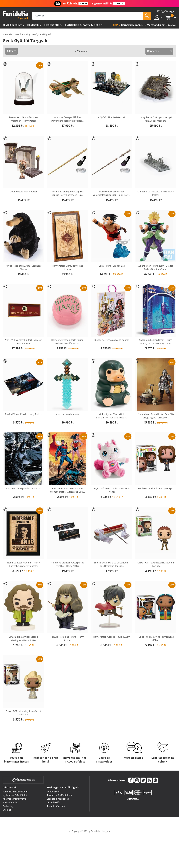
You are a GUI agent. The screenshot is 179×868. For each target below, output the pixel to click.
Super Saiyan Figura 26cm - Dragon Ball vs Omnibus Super (156, 267)
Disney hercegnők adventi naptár (112, 340)
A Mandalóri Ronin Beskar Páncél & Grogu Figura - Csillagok (156, 416)
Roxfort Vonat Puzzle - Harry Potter (23, 414)
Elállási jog (8, 806)
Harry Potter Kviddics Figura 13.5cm (112, 637)
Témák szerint (12, 25)
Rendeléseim (53, 792)
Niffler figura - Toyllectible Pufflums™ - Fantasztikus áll (112, 416)
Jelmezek (33, 25)
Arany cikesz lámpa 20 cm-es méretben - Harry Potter (23, 119)
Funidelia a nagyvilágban (15, 792)
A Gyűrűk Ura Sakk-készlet (112, 117)
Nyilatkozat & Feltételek (15, 795)
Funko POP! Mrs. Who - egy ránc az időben (156, 638)
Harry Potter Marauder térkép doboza (68, 267)
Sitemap (7, 810)
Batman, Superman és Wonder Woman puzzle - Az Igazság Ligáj (67, 490)
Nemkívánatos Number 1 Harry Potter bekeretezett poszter (24, 564)
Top (115, 25)
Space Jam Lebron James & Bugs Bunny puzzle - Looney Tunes (156, 342)
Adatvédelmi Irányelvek (15, 799)
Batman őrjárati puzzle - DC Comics (24, 488)
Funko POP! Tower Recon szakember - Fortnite (156, 564)
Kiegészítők (52, 25)
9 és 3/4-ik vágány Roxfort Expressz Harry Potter (23, 342)
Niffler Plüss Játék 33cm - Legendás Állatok (24, 267)
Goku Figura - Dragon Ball (112, 266)
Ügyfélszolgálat (23, 780)
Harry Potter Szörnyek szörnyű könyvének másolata (156, 119)
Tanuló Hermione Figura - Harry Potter (67, 638)
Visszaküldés (53, 802)
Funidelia (7, 34)
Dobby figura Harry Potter (23, 192)
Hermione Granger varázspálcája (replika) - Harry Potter (68, 564)
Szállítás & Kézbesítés (58, 799)
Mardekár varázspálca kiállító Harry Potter (156, 193)
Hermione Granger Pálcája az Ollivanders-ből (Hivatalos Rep (67, 119)
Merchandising (23, 34)
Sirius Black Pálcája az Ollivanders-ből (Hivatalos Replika (112, 564)
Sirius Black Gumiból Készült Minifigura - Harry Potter (23, 638)
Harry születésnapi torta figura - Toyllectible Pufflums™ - (68, 342)
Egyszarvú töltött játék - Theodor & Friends (112, 490)
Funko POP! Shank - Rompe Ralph (156, 488)
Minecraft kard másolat (67, 414)
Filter (10, 51)
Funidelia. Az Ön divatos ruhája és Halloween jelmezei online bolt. (15, 15)
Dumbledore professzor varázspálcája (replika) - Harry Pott (112, 193)
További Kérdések (56, 806)
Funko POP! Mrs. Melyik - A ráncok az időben (24, 713)
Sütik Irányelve (10, 802)
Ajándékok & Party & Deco (83, 25)
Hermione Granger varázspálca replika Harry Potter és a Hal (68, 193)
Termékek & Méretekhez (60, 795)
